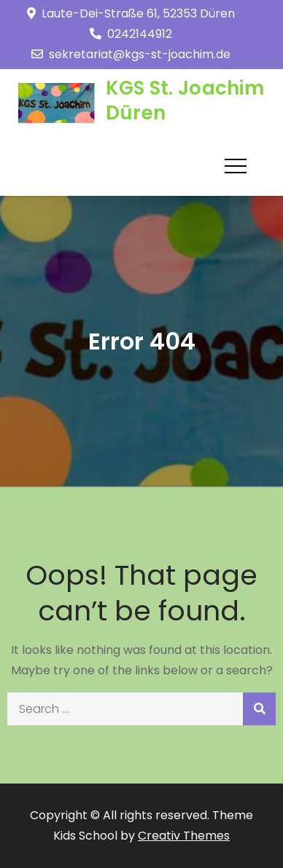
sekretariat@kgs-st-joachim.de (131, 54)
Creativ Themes (184, 836)
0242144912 (131, 34)
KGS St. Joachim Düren (185, 100)
